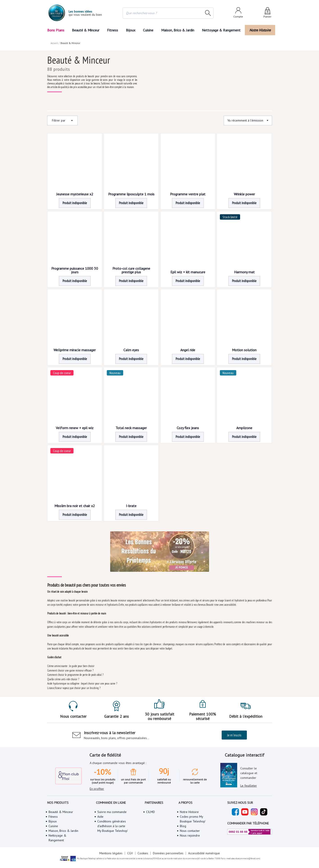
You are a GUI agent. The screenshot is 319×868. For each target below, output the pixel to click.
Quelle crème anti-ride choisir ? (63, 678)
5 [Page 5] (176, 519)
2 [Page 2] (146, 519)
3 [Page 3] (156, 519)
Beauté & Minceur (85, 30)
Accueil (54, 38)
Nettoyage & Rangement (223, 30)
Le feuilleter (248, 779)
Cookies (143, 848)
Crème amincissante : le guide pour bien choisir (71, 664)
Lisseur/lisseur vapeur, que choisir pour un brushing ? (74, 686)
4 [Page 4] (166, 519)
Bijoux (130, 30)
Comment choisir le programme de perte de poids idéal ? (76, 673)
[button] (136, 519)
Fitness (112, 30)
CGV (130, 848)
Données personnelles (168, 848)
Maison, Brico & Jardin (179, 30)
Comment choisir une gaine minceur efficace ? (70, 669)
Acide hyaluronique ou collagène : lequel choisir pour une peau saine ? (83, 682)
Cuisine (149, 30)
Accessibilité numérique (203, 848)
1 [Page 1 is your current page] (136, 519)
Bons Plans (56, 30)
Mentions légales (112, 848)
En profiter (97, 777)
